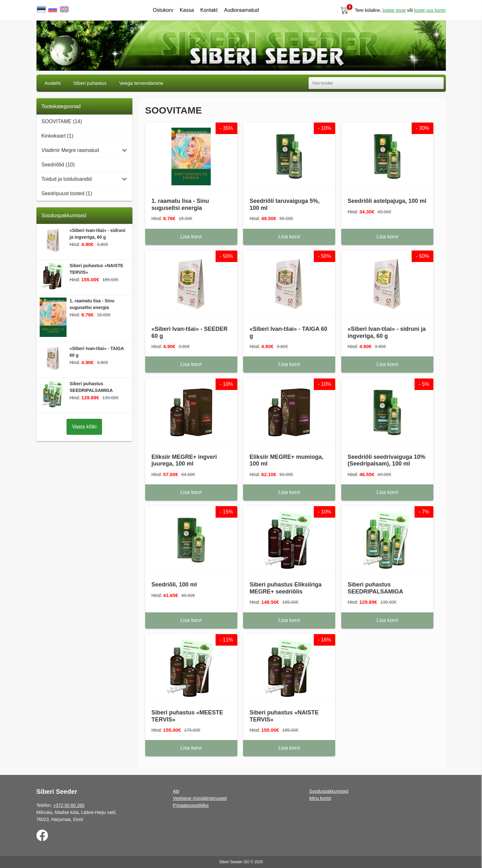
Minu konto (320, 798)
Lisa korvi (191, 237)
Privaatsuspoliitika (191, 805)
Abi (176, 791)
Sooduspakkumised (329, 791)
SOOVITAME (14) (62, 121)
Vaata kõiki (84, 427)
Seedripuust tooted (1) (67, 193)
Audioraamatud (242, 10)
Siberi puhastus (90, 83)
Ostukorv (163, 10)
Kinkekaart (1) (58, 136)
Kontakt (209, 10)
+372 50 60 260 (69, 805)
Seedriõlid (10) (58, 165)
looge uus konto (430, 10)
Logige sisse (394, 10)
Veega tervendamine (141, 83)
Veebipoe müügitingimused (200, 798)
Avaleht (53, 83)
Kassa (187, 10)
